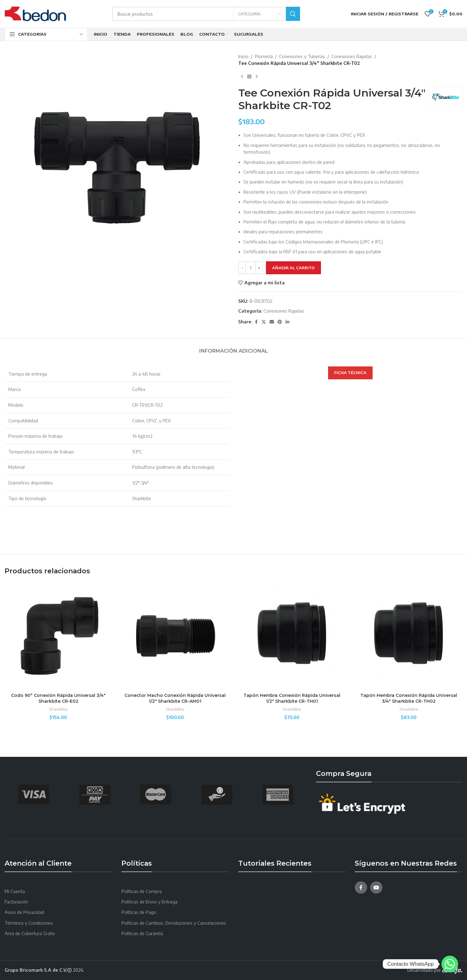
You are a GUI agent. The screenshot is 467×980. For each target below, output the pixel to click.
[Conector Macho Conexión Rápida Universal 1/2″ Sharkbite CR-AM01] (175, 636)
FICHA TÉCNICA (350, 373)
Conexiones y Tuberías (302, 56)
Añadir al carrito (293, 268)
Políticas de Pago (139, 912)
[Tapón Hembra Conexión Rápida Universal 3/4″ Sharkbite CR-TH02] (409, 636)
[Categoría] (259, 14)
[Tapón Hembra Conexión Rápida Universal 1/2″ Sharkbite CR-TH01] (292, 636)
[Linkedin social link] (287, 322)
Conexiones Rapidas (352, 56)
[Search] (206, 14)
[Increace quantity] (259, 268)
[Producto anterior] (242, 77)
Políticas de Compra (142, 891)
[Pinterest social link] (280, 322)
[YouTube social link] (376, 887)
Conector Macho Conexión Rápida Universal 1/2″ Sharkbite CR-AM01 (175, 698)
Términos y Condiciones (29, 923)
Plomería (264, 56)
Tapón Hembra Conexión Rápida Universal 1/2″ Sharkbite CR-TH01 (292, 698)
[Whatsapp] (450, 964)
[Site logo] (35, 13)
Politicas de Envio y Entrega (149, 902)
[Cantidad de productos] (251, 268)
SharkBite (58, 709)
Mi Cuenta (15, 891)
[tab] (234, 348)
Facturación (16, 902)
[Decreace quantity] (242, 268)
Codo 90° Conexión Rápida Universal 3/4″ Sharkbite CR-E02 (58, 698)
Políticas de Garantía (142, 933)
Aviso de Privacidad (24, 912)
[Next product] (257, 77)
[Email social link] (272, 322)
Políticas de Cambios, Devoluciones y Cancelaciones (174, 923)
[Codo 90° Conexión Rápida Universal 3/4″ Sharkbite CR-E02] (58, 636)
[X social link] (264, 322)
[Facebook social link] (256, 322)
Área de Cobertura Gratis (30, 933)
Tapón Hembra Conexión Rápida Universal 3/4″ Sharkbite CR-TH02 (409, 698)
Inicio (243, 56)
